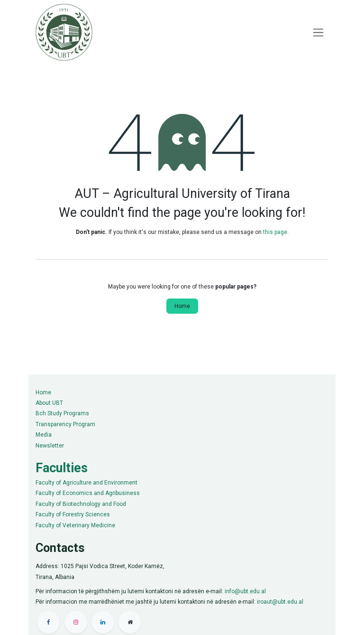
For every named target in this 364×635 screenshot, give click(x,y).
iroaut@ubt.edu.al (280, 602)
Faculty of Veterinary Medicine (75, 525)
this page (275, 232)
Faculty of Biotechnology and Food (81, 504)
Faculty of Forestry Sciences (73, 514)
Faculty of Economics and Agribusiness (88, 493)
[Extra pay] (130, 622)
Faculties (62, 468)
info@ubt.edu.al (245, 591)
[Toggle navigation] (318, 33)
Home (182, 306)
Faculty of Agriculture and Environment (86, 483)
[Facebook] (48, 622)
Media (44, 435)
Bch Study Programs (62, 413)
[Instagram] (76, 622)
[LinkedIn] (103, 622)
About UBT (49, 403)
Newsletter (50, 446)
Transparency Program (65, 424)
